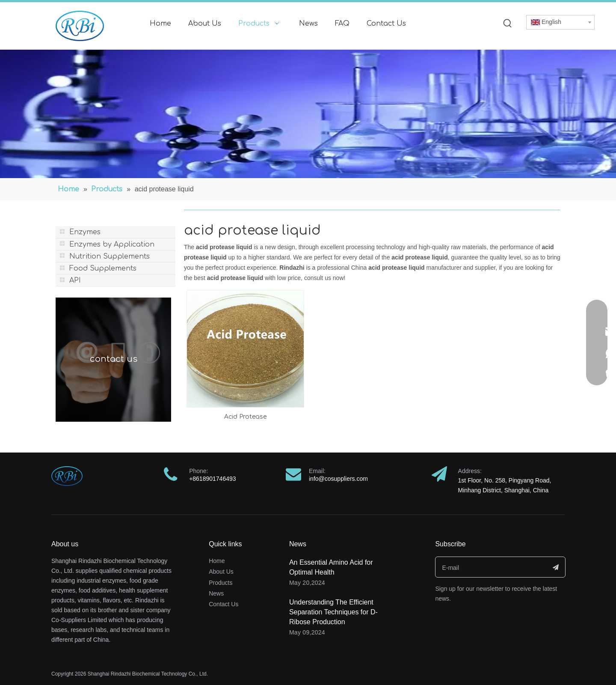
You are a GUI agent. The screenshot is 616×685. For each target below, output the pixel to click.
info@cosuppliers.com (338, 479)
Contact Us (224, 604)
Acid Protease (245, 417)
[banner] (308, 114)
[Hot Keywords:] (508, 24)
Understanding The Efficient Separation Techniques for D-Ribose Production (333, 612)
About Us (221, 572)
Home (217, 561)
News (216, 593)
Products (221, 583)
